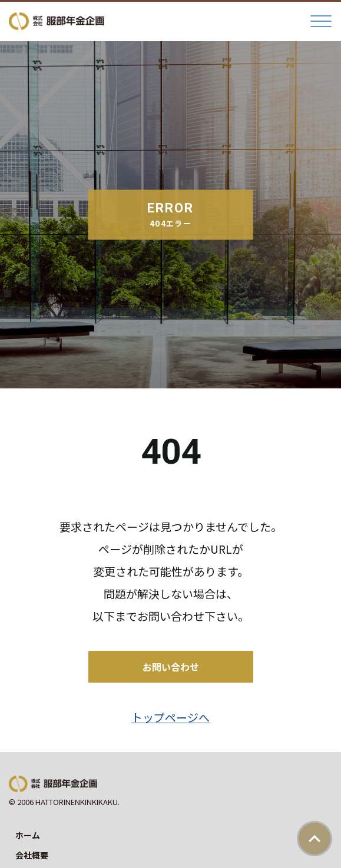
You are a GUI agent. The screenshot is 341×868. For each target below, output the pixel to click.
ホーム (28, 835)
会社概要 (32, 855)
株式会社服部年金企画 (57, 21)
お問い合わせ (171, 667)
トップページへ (170, 717)
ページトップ (314, 839)
